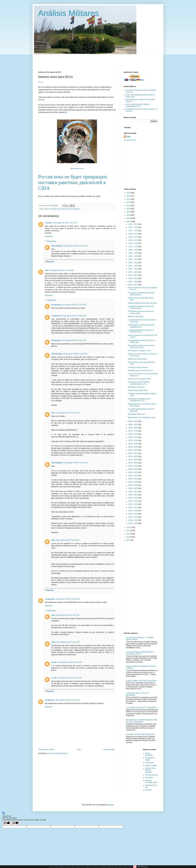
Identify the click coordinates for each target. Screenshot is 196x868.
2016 (128, 527)
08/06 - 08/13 (133, 425)
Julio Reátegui (57, 246)
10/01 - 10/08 (133, 266)
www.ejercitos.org (151, 775)
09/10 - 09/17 (133, 275)
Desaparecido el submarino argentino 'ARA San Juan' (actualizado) (141, 721)
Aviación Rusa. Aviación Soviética (151, 770)
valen (129, 137)
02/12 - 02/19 (133, 504)
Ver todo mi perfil (130, 140)
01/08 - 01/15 (133, 520)
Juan (47, 270)
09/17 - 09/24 (133, 272)
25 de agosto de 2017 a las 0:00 (67, 540)
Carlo (53, 642)
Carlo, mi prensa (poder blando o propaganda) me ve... (138, 105)
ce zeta (54, 662)
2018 (128, 218)
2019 (128, 215)
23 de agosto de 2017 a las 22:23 (68, 599)
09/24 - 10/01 (133, 269)
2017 (128, 222)
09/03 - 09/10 (133, 279)
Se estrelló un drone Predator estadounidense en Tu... (139, 383)
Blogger (111, 805)
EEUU (46, 209)
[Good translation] (7, 823)
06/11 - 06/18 (133, 450)
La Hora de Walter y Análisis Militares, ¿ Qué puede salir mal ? (140, 653)
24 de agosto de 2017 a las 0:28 (67, 413)
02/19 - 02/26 (133, 501)
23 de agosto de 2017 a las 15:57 (65, 223)
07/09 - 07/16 (133, 437)
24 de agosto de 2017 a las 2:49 (68, 642)
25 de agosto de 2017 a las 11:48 (70, 662)
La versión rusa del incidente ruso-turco (140, 734)
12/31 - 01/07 (133, 224)
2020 (128, 212)
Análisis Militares (69, 13)
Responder (49, 236)
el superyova (56, 305)
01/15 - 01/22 (133, 517)
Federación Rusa (55, 209)
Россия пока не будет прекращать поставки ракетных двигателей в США (73, 182)
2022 (128, 206)
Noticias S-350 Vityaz (136, 317)
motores (64, 209)
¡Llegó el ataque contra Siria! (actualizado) (141, 681)
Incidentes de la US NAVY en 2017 (141, 371)
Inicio (79, 750)
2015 (128, 531)
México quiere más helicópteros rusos (142, 417)
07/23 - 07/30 (133, 431)
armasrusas (149, 763)
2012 (128, 540)
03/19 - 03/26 (133, 488)
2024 (128, 199)
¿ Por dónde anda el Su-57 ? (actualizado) (141, 707)
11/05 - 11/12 (133, 250)
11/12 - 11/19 (133, 247)
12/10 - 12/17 (133, 234)
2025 (128, 196)
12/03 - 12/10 (133, 237)
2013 (128, 537)
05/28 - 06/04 (133, 456)
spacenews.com (77, 168)
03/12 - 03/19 (133, 492)
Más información (143, 867)
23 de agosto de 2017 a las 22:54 (74, 316)
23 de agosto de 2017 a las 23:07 (74, 340)
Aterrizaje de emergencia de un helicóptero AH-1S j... (139, 400)
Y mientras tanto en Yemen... (138, 367)
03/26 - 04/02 (133, 485)
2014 (128, 534)
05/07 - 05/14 (133, 466)
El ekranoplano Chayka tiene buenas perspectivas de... (141, 326)
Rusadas (148, 790)
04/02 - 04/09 (133, 482)
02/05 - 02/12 (133, 508)
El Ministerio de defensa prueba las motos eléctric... (141, 312)
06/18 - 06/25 (133, 447)
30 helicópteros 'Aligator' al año (139, 351)
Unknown (48, 223)
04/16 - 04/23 (133, 476)
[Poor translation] (15, 823)
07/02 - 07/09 (133, 440)
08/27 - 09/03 (133, 282)
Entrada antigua (109, 750)
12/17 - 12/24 (133, 231)
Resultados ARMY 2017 (137, 414)
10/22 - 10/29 (133, 256)
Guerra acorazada (149, 754)
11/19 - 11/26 (133, 243)
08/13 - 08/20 (133, 421)
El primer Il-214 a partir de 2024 (139, 379)
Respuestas (51, 241)
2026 (128, 193)
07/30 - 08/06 (133, 428)
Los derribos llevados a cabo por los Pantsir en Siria (141, 307)
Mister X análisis (151, 765)
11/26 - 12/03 (133, 240)
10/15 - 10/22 (133, 259)
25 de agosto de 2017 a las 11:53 (70, 678)
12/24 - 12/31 (133, 227)
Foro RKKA (149, 778)
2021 (128, 209)
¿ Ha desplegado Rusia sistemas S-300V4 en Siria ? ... (141, 331)
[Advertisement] (104, 60)
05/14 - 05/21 (133, 463)
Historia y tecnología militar (151, 781)
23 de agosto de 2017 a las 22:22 (74, 305)
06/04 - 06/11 (133, 453)
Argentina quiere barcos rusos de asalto (142, 303)
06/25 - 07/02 (133, 444)
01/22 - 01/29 (133, 514)
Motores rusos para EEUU (137, 359)
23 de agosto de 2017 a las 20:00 (61, 270)
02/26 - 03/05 (133, 498)
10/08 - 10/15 (133, 263)
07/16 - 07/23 (133, 434)
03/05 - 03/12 (133, 495)
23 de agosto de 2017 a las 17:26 (75, 246)
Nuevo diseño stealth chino (138, 390)
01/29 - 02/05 (133, 511)
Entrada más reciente (47, 750)
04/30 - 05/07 (133, 469)
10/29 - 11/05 (133, 253)
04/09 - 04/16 (133, 479)
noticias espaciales (74, 209)
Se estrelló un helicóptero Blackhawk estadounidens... (141, 294)
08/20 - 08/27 (133, 285)
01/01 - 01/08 (133, 523)
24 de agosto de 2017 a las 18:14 (75, 463)
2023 (128, 202)
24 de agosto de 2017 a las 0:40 (67, 615)
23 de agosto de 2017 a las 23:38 (75, 354)
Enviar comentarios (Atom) (58, 753)
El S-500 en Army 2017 (136, 387)
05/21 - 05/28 (133, 460)
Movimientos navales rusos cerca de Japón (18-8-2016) (141, 346)
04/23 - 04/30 (133, 472)
